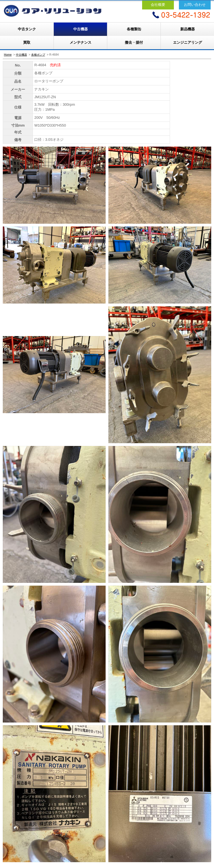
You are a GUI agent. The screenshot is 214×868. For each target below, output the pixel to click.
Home (8, 55)
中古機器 (81, 29)
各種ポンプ (38, 55)
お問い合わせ (195, 5)
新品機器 (188, 29)
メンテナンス (81, 42)
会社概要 (158, 5)
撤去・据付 (134, 42)
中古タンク (27, 29)
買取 (27, 42)
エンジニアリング (188, 42)
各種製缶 (134, 29)
